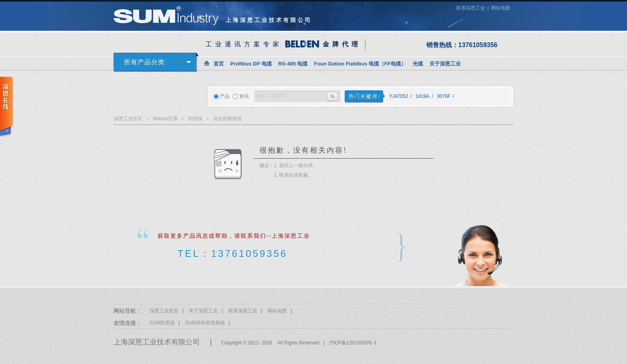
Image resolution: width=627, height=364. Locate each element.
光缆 (418, 64)
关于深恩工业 (445, 64)
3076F (443, 96)
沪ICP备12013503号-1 (353, 343)
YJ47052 (398, 96)
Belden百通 (165, 119)
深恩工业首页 (128, 119)
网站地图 (501, 8)
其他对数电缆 (228, 119)
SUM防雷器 (162, 323)
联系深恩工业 (471, 8)
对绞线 (195, 119)
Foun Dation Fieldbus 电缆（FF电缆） (360, 64)
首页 (219, 64)
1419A (422, 96)
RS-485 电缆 (293, 64)
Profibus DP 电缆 (251, 64)
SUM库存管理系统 (205, 323)
